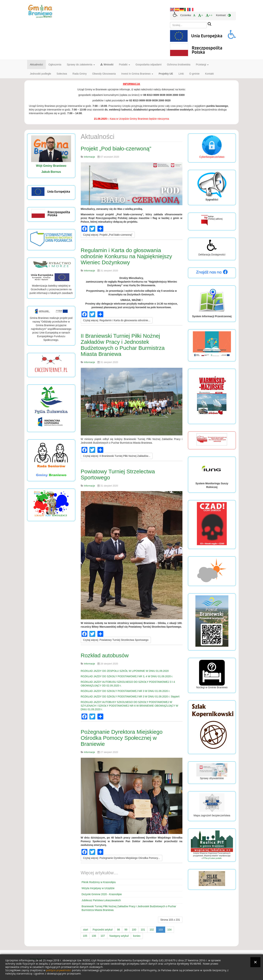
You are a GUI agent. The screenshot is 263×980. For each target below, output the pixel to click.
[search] (188, 25)
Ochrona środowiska (179, 65)
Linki (181, 74)
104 (170, 930)
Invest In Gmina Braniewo (137, 74)
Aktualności (36, 65)
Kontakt (209, 74)
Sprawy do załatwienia (81, 65)
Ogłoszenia (55, 65)
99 (126, 930)
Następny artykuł (119, 936)
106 (94, 936)
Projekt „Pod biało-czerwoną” (116, 149)
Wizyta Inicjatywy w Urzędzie (98, 888)
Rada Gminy (80, 74)
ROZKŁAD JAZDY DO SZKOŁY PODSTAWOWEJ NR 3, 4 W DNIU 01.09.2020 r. (127, 676)
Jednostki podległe (40, 74)
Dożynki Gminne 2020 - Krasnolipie (102, 894)
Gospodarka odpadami (149, 65)
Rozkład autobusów (105, 655)
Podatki (125, 65)
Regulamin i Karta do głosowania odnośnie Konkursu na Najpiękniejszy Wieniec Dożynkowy (126, 256)
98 (118, 930)
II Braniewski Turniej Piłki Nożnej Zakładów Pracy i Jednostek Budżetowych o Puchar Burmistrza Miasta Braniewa (123, 345)
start (86, 930)
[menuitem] (194, 15)
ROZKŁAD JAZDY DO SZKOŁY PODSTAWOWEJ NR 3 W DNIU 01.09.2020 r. (125, 691)
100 (134, 930)
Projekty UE (166, 74)
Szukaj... (170, 22)
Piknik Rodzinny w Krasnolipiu (99, 882)
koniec (137, 936)
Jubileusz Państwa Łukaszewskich (101, 900)
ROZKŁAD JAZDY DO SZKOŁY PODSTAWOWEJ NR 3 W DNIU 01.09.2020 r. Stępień (130, 697)
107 (103, 936)
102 (152, 930)
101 (143, 930)
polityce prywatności (59, 970)
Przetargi (202, 65)
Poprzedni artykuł (103, 930)
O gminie (195, 74)
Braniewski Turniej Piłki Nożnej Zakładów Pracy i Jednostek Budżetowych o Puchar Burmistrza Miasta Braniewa (129, 908)
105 (85, 936)
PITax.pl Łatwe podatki (212, 858)
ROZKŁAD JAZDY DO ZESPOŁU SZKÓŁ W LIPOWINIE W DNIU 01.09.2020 (125, 671)
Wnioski (107, 65)
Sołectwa (62, 74)
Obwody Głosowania (104, 74)
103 (161, 930)
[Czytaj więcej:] (108, 235)
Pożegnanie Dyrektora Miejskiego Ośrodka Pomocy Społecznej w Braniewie (122, 738)
